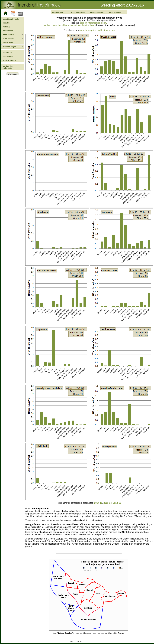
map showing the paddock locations (97, 30)
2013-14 (107, 503)
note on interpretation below (93, 23)
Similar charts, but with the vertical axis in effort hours (69, 25)
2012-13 (117, 503)
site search (12, 74)
